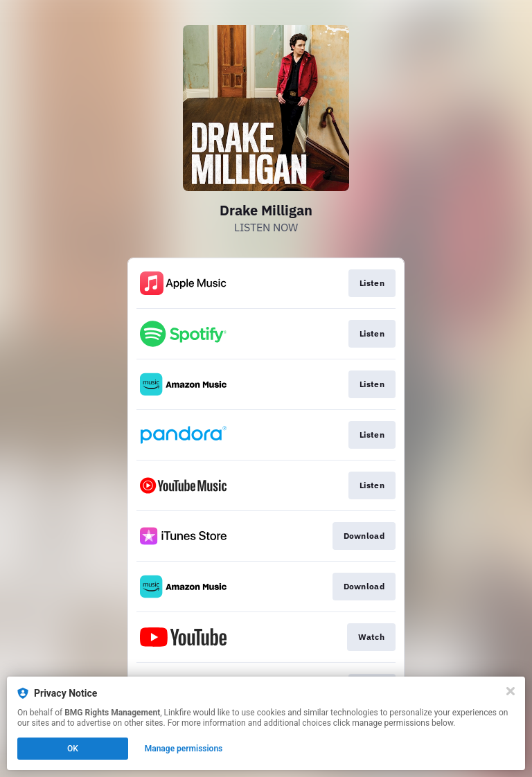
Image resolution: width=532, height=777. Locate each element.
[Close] (511, 691)
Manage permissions (184, 749)
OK (73, 749)
